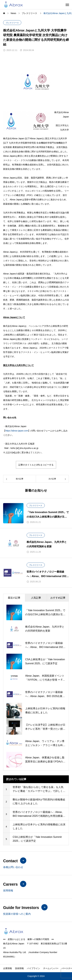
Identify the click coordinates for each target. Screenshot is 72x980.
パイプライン (33, 968)
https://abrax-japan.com (17, 431)
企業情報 (8, 968)
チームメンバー (51, 968)
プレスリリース (12, 23)
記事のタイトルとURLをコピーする (36, 465)
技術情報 (19, 968)
